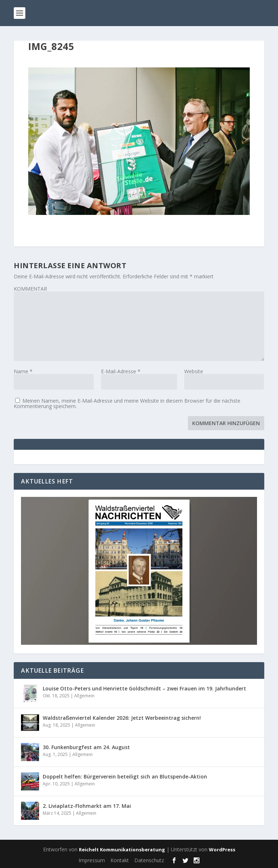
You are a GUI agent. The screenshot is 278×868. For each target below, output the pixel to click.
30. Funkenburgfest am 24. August (86, 747)
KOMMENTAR (30, 289)
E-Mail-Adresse (121, 371)
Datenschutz (149, 860)
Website (194, 371)
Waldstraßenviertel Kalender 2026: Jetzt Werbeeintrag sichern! (122, 718)
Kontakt (120, 860)
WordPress (222, 850)
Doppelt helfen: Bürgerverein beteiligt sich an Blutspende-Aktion (125, 776)
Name (23, 371)
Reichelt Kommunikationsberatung (122, 850)
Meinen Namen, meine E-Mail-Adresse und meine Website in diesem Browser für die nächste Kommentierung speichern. (127, 403)
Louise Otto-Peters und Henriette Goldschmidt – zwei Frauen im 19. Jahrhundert (144, 688)
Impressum (92, 860)
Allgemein (84, 696)
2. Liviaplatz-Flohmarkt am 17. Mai (87, 806)
